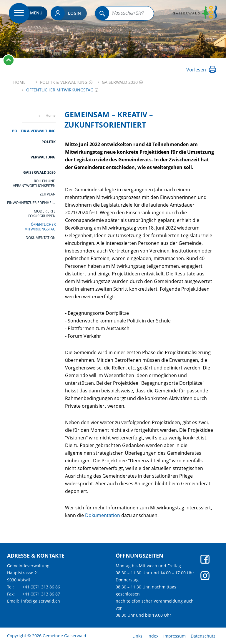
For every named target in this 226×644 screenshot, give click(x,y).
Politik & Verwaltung (34, 131)
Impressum (175, 636)
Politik (49, 142)
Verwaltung (43, 157)
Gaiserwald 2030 (39, 172)
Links (137, 636)
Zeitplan (48, 194)
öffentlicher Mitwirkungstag (40, 227)
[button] (64, 82)
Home (19, 82)
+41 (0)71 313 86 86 (41, 587)
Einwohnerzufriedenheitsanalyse (31, 203)
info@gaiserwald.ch (41, 601)
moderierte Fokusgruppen (42, 214)
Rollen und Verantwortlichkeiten (34, 183)
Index (153, 636)
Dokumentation (41, 238)
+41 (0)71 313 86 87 (41, 594)
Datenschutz (203, 636)
